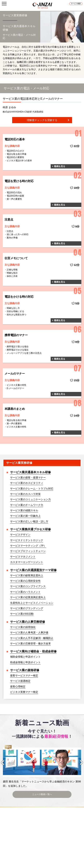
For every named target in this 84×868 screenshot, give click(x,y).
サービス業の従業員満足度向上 (28, 597)
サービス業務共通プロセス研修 (30, 529)
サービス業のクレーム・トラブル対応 (32, 489)
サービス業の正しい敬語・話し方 (29, 521)
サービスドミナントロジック (27, 540)
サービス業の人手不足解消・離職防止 (32, 638)
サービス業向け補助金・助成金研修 (33, 651)
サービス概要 (76, 4)
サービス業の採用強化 (23, 627)
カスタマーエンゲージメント (27, 562)
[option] (42, 766)
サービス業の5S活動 (22, 614)
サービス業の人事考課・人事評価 (29, 632)
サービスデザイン (20, 535)
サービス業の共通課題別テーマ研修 (33, 570)
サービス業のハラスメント (25, 592)
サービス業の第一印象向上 (25, 516)
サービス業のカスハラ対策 (25, 494)
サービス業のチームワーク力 (27, 505)
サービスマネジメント (23, 557)
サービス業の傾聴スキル (24, 510)
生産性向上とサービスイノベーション (32, 603)
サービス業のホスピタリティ (27, 483)
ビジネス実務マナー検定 (24, 692)
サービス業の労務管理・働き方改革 (30, 644)
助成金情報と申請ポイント (25, 662)
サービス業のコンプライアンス (28, 586)
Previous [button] (5, 763)
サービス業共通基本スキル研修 (30, 472)
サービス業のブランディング (27, 608)
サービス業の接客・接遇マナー (28, 478)
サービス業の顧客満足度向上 (27, 575)
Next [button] (79, 763)
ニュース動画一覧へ (42, 794)
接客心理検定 (18, 686)
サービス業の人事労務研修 (28, 622)
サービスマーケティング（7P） (28, 546)
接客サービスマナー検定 (24, 675)
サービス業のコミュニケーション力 (30, 499)
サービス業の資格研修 (25, 670)
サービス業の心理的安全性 (25, 581)
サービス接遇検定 (20, 681)
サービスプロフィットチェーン (28, 551)
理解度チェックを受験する (42, 120)
